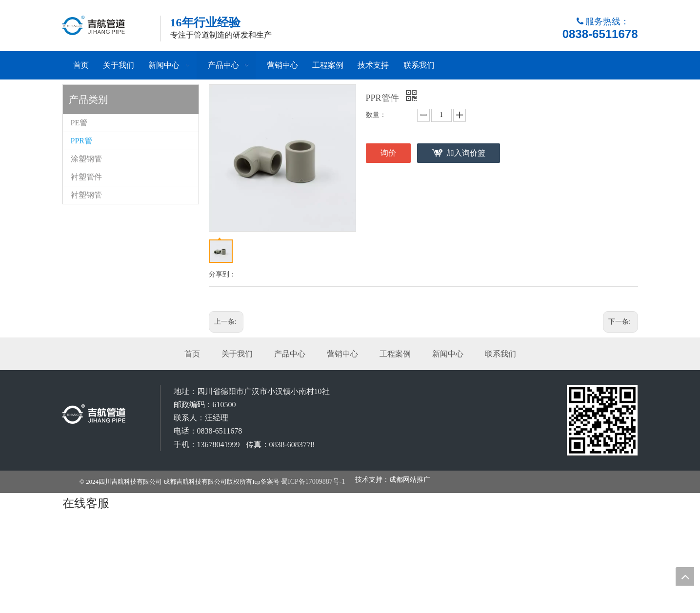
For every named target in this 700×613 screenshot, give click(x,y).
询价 (388, 153)
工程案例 (395, 354)
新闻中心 (448, 354)
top (685, 576)
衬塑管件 (86, 177)
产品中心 (290, 354)
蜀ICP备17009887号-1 (313, 482)
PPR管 (81, 141)
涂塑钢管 (86, 159)
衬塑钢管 (86, 195)
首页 (192, 354)
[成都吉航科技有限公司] (602, 420)
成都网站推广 (410, 480)
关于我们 (237, 354)
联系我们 (500, 354)
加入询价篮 (466, 153)
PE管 (79, 123)
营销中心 (342, 354)
